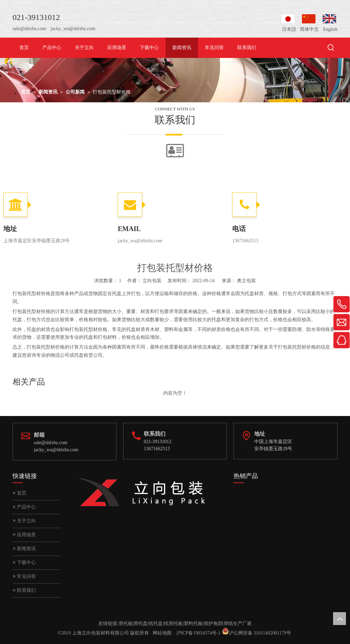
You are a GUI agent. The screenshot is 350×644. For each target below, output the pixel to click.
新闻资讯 (24, 549)
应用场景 (24, 535)
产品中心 (24, 507)
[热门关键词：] (331, 48)
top (340, 619)
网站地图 (162, 633)
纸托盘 (156, 624)
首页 (20, 493)
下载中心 (24, 563)
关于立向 (24, 521)
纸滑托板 (173, 624)
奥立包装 (246, 281)
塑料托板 (193, 624)
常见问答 (24, 576)
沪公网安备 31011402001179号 (260, 633)
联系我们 (24, 590)
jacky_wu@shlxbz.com (73, 29)
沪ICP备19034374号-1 (199, 633)
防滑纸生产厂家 (235, 624)
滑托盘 (140, 624)
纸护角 (211, 624)
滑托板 (126, 624)
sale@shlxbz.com (29, 29)
